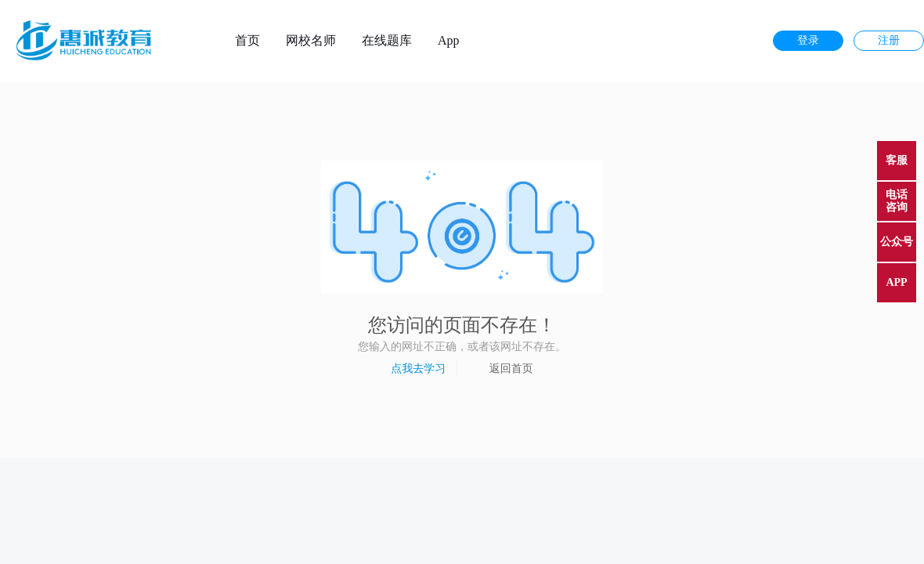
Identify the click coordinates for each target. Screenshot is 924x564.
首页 (247, 41)
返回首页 (511, 368)
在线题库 (387, 41)
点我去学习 (418, 368)
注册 (889, 40)
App (449, 41)
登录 (808, 40)
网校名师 (311, 41)
